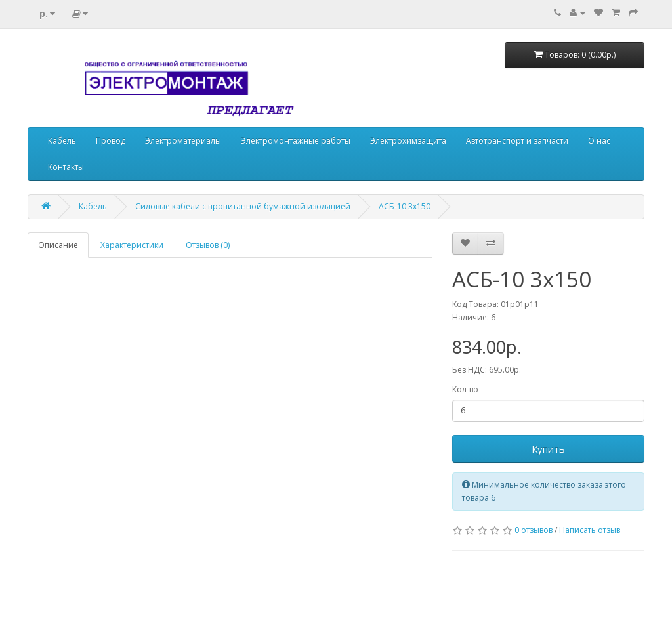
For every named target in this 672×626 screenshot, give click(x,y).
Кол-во (465, 389)
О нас (599, 141)
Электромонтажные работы (296, 141)
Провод (111, 141)
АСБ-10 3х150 (405, 206)
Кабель (62, 141)
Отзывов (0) (208, 245)
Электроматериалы (183, 141)
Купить (548, 449)
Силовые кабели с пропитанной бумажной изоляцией (243, 206)
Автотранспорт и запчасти (517, 141)
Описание (58, 245)
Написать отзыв (590, 530)
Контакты (66, 167)
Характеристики (132, 245)
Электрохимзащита (408, 141)
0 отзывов (534, 530)
